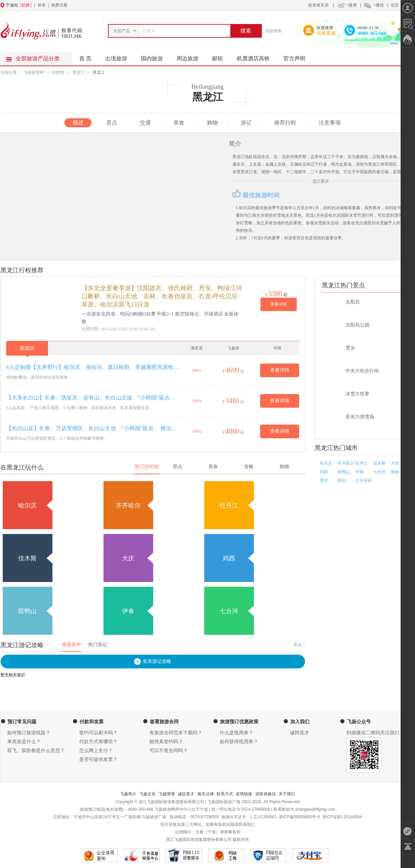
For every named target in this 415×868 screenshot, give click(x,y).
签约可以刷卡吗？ (98, 733)
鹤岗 (395, 472)
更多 (298, 645)
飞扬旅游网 (34, 72)
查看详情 (279, 304)
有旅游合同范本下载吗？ (176, 733)
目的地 (58, 72)
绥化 (342, 480)
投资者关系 (318, 5)
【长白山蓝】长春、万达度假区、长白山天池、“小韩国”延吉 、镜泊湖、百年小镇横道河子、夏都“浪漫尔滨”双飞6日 (93, 428)
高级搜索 (273, 31)
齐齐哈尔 (346, 463)
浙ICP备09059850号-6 (299, 817)
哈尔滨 (326, 463)
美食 (179, 123)
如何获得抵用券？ (239, 742)
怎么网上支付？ (96, 751)
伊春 (359, 472)
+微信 (374, 5)
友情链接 (244, 794)
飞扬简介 (128, 794)
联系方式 (225, 794)
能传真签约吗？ (166, 742)
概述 (78, 123)
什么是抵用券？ (236, 733)
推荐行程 (285, 123)
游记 (246, 123)
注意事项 (330, 123)
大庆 (395, 463)
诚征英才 (186, 794)
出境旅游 (120, 57)
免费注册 (59, 5)
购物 (212, 123)
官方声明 (298, 57)
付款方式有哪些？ (98, 742)
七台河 (379, 472)
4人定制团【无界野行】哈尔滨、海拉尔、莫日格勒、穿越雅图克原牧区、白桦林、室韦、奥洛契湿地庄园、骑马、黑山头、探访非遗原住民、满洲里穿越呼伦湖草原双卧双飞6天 (93, 367)
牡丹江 (362, 463)
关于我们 (287, 794)
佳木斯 (379, 463)
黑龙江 (78, 72)
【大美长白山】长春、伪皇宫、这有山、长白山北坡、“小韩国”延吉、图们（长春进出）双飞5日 (93, 398)
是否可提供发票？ (98, 759)
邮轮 (221, 57)
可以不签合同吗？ (169, 751)
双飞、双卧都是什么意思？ (36, 751)
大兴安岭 (364, 480)
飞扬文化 (147, 794)
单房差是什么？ (24, 742)
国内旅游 (155, 57)
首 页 (85, 58)
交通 (145, 123)
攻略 (249, 467)
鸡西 (324, 472)
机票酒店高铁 (257, 57)
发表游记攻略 (157, 661)
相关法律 (206, 794)
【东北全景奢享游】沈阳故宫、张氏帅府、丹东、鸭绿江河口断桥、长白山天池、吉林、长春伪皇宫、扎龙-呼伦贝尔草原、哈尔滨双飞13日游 (162, 296)
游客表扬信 (266, 794)
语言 (395, 5)
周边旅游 (191, 57)
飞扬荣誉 (167, 794)
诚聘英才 (300, 733)
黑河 (324, 480)
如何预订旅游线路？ (29, 733)
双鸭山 (344, 472)
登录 (41, 5)
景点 (112, 123)
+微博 (346, 5)
